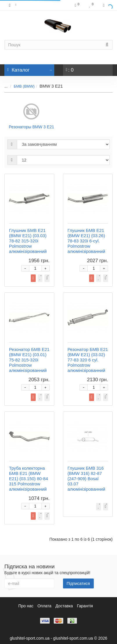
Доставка (64, 606)
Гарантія (85, 606)
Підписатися (78, 583)
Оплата (44, 606)
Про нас (26, 606)
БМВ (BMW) (24, 86)
